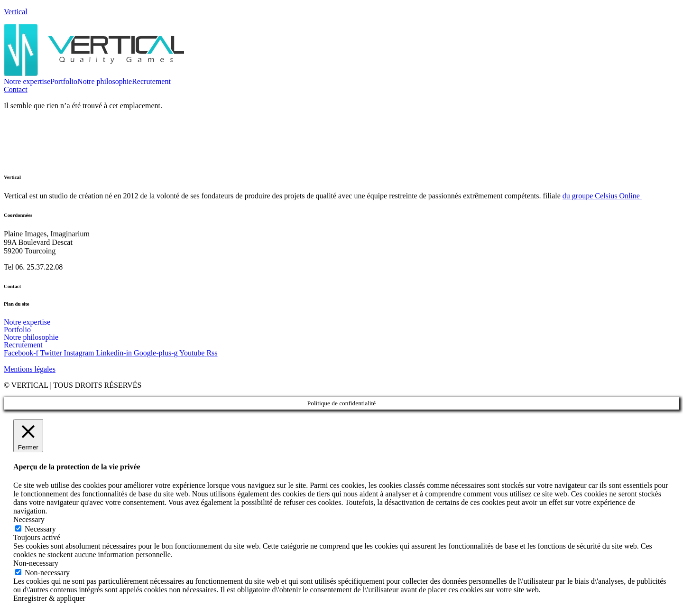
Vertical (16, 12)
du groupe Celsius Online (602, 196)
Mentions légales (30, 369)
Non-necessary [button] (36, 563)
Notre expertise (27, 82)
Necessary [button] (29, 519)
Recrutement (151, 82)
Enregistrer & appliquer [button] (49, 598)
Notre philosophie (105, 82)
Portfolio (64, 82)
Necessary (40, 529)
